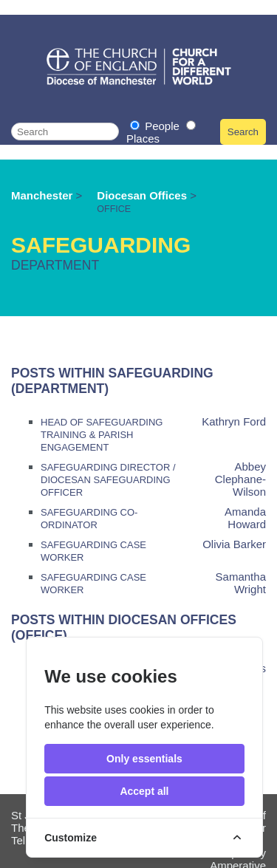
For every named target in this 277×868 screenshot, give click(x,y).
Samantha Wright (241, 583)
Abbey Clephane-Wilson (240, 479)
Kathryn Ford (234, 421)
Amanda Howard (245, 518)
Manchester (42, 195)
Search (243, 132)
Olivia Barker (234, 544)
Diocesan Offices (143, 195)
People (156, 126)
